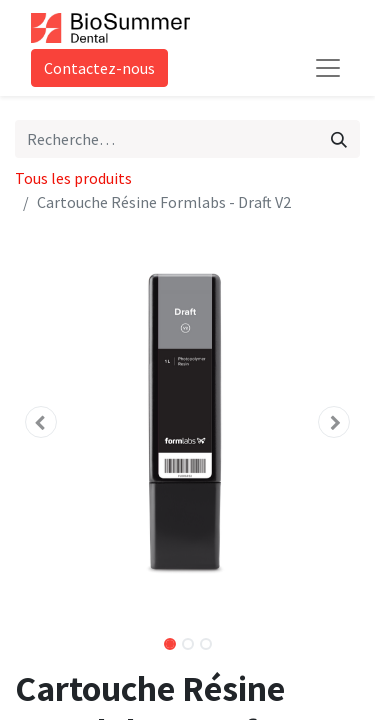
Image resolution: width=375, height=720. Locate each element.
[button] (41, 422)
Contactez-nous (99, 68)
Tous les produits (73, 178)
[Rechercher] (339, 139)
